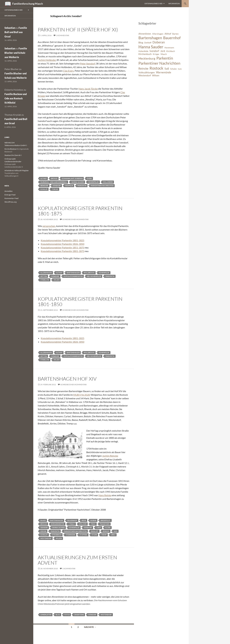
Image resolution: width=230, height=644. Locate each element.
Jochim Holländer (47, 60)
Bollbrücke (89, 273)
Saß (116, 531)
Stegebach (57, 535)
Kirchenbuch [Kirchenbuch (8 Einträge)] (145, 54)
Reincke (106, 531)
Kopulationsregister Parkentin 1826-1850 (62, 244)
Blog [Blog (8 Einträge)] (141, 42)
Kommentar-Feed (11, 198)
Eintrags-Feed (10, 195)
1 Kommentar (63, 35)
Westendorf (46, 538)
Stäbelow (45, 280)
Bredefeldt (106, 520)
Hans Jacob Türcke (88, 89)
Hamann (44, 528)
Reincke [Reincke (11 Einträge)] (143, 68)
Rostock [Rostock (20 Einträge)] (156, 68)
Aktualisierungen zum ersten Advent (77, 560)
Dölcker (83, 524)
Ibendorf (44, 186)
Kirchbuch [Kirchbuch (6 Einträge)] (171, 51)
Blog (58, 615)
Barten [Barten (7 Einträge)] (175, 34)
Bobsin (93, 520)
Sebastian (10, 28)
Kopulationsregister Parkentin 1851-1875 (62, 248)
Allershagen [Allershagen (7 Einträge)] (158, 34)
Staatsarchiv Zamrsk (12, 155)
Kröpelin (69, 186)
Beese (84, 520)
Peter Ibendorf (88, 64)
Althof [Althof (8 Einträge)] (168, 34)
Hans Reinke (105, 495)
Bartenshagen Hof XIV (67, 379)
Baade (43, 520)
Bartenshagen (73, 273)
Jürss (99, 528)
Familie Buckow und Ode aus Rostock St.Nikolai (16, 98)
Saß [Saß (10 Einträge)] (167, 69)
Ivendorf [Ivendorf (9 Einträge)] (154, 51)
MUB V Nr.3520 (82, 395)
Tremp (104, 535)
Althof (44, 178)
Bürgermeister (58, 524)
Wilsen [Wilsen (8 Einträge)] (156, 75)
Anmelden (9, 191)
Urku (113, 535)
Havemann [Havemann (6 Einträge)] (169, 48)
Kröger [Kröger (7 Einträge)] (156, 54)
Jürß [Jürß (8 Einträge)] (163, 51)
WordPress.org (10, 202)
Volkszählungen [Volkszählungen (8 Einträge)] (147, 72)
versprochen (49, 226)
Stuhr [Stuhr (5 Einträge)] (180, 69)
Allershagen (46, 273)
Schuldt (44, 535)
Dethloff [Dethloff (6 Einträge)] (148, 43)
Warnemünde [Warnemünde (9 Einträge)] (164, 72)
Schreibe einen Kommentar (75, 219)
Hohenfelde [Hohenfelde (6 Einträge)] (143, 51)
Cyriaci (72, 524)
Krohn (43, 531)
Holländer (108, 182)
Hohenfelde (93, 182)
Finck (93, 524)
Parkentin (82, 186)
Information (174, 4)
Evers (89, 178)
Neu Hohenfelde (94, 276)
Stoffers (83, 535)
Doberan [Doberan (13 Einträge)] (159, 42)
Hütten (44, 276)
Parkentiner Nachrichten (102, 186)
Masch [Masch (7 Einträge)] (164, 54)
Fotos (67, 615)
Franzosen (105, 524)
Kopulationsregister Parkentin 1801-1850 (80, 302)
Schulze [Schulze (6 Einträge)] (173, 69)
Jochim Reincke (110, 456)
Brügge (54, 178)
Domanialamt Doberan (72, 178)
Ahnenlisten (46, 615)
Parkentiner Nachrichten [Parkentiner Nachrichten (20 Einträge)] (159, 63)
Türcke (55, 189)
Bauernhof (72, 520)
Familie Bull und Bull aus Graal (16, 32)
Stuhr (94, 535)
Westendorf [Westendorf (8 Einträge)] (145, 75)
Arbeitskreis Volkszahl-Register (17, 170)
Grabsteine (79, 615)
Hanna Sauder (78, 182)
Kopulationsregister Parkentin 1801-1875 (80, 211)
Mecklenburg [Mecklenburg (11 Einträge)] (147, 58)
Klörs (108, 528)
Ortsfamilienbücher (153, 4)
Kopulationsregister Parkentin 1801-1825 (62, 240)
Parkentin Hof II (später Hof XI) (78, 30)
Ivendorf (57, 186)
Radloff (95, 531)
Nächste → (90, 627)
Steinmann (70, 535)
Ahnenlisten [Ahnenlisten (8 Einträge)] (145, 34)
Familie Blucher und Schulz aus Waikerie (16, 53)
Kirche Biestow (10, 149)
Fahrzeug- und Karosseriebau (54, 182)
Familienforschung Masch (28, 4)
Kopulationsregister (73, 276)
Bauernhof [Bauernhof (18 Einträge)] (172, 38)
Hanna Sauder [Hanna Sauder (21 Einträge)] (151, 47)
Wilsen (57, 280)
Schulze (44, 189)
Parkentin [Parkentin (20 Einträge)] (165, 58)
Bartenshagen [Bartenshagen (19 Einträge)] (150, 38)
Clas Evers (68, 71)
